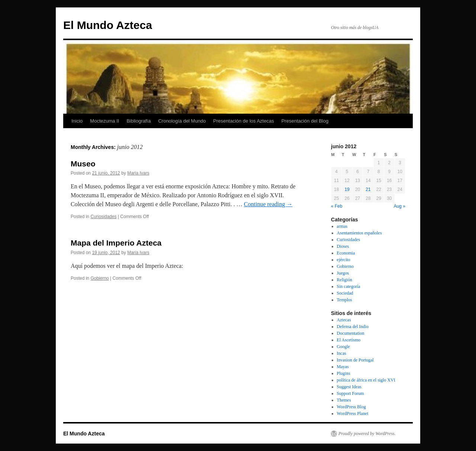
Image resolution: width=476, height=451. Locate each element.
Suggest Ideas (349, 387)
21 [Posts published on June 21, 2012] (368, 189)
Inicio (77, 121)
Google (343, 347)
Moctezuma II (104, 121)
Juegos (343, 273)
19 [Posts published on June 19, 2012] (347, 189)
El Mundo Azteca (108, 25)
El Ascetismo (349, 340)
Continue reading (268, 204)
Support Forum (350, 393)
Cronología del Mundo (182, 121)
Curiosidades (103, 217)
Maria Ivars (138, 173)
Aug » (400, 206)
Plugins (344, 373)
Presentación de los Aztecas (243, 121)
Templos (345, 300)
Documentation (351, 333)
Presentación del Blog (305, 121)
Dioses (343, 246)
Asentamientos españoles (359, 233)
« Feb (337, 206)
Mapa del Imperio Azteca (116, 243)
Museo (83, 164)
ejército (344, 260)
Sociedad (345, 293)
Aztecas (344, 320)
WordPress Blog (351, 407)
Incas (342, 353)
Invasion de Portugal (355, 360)
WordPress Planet (353, 413)
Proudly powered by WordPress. (367, 434)
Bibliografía (139, 121)
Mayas (343, 367)
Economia (346, 253)
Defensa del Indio (353, 327)
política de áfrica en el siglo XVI (366, 380)
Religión (345, 280)
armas (342, 226)
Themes (344, 400)
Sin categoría (349, 286)
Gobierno (99, 278)
